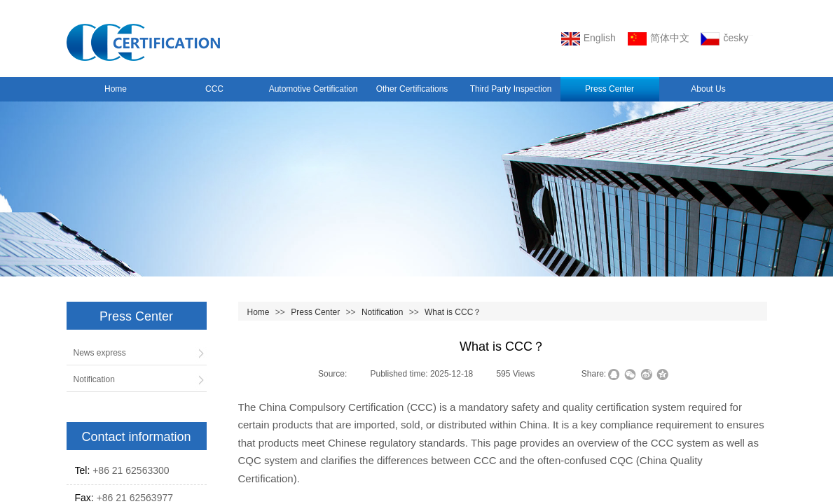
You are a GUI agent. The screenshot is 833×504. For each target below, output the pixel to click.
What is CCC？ (453, 312)
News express (100, 353)
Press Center (610, 89)
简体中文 (659, 39)
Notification (382, 312)
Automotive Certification (314, 89)
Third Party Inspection (511, 89)
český (724, 39)
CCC (214, 89)
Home (116, 89)
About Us (708, 89)
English (588, 39)
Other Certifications (412, 89)
